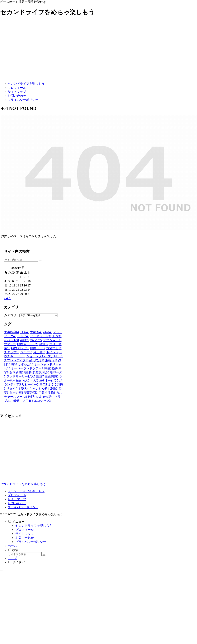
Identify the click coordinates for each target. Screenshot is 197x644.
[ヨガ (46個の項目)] (25, 332)
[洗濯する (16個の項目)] (54, 348)
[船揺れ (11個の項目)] (51, 360)
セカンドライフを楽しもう (26, 491)
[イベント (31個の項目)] (12, 340)
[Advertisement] (29, 453)
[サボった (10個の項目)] (26, 364)
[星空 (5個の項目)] (43, 384)
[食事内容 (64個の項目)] (12, 332)
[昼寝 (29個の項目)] (25, 340)
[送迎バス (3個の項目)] (35, 397)
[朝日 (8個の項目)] (28, 372)
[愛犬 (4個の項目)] (25, 389)
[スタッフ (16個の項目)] (12, 352)
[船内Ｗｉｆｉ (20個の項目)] (28, 344)
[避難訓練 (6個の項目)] (52, 376)
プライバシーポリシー (23, 507)
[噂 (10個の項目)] (14, 364)
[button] (40, 261)
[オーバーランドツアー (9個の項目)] (27, 368)
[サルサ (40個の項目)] (23, 336)
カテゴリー (12, 315)
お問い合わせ (17, 503)
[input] (21, 260)
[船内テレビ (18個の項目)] (20, 348)
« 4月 (7, 298)
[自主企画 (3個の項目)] (16, 393)
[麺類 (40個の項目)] (48, 332)
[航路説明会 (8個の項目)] (41, 372)
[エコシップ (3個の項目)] (42, 401)
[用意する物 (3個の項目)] (47, 393)
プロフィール (17, 495)
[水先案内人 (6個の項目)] (21, 380)
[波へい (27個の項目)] (36, 340)
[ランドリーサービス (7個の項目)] (21, 376)
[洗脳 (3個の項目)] (54, 389)
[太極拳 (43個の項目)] (36, 332)
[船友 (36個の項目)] (57, 336)
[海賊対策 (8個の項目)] (51, 368)
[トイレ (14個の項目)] (52, 352)
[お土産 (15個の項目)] (39, 352)
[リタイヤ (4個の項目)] (13, 389)
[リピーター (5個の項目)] (30, 384)
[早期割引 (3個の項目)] (31, 393)
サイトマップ (17, 499)
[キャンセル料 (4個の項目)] (39, 389)
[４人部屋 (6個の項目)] (37, 380)
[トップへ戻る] (2, 570)
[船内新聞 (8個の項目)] (16, 372)
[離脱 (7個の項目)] (40, 376)
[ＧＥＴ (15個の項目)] (26, 352)
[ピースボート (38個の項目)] (41, 336)
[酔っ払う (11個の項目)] (37, 360)
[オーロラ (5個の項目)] (52, 380)
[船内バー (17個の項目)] (38, 348)
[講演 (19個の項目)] (44, 344)
